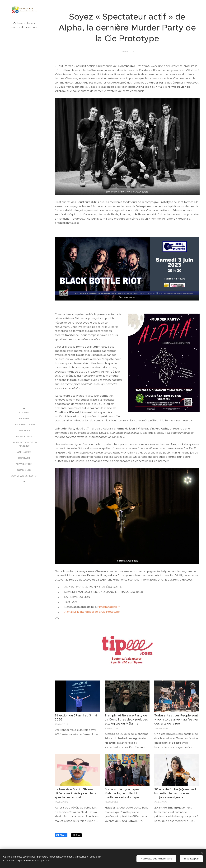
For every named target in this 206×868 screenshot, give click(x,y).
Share (61, 835)
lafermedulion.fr (109, 607)
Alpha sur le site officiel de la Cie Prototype (92, 612)
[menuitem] (24, 412)
